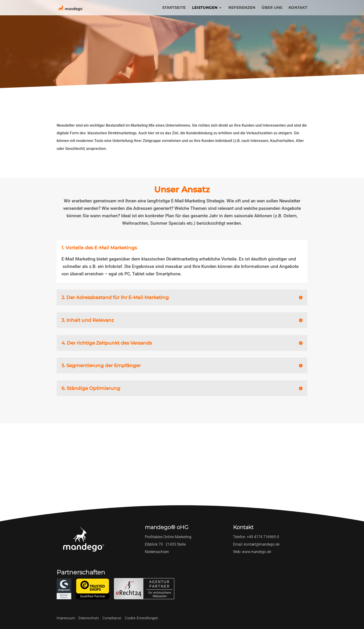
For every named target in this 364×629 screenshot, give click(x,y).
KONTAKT (298, 8)
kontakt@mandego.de (262, 544)
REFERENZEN (242, 8)
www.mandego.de (257, 552)
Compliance (112, 618)
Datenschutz (89, 618)
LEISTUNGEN (205, 8)
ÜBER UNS (272, 8)
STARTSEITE (174, 8)
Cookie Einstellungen (142, 618)
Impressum (66, 618)
